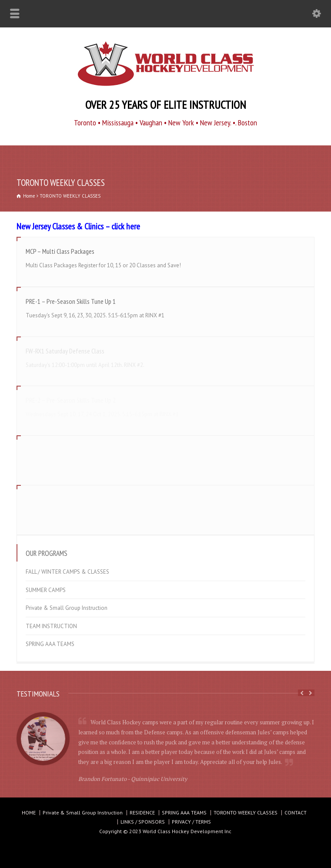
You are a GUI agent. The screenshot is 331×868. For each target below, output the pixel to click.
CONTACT (296, 812)
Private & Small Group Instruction (67, 608)
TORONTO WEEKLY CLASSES (246, 812)
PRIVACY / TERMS (191, 822)
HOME (29, 812)
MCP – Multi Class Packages (60, 251)
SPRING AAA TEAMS (50, 644)
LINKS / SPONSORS (143, 822)
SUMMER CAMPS (46, 590)
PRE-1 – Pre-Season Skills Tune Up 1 (71, 301)
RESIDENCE (142, 812)
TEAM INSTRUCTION (51, 626)
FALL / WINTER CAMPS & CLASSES (67, 572)
